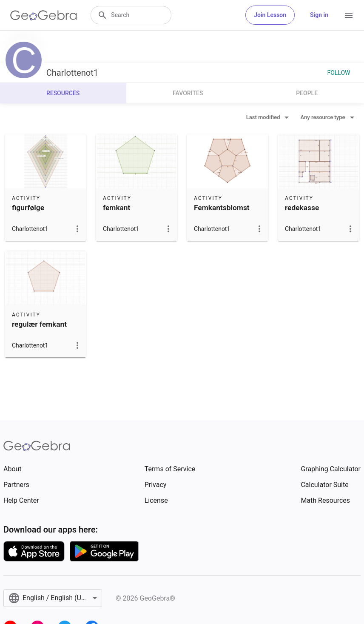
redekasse (302, 208)
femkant (117, 208)
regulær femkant (39, 324)
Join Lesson (270, 15)
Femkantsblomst (222, 208)
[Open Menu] (349, 15)
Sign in (319, 15)
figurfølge (28, 208)
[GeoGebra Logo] (44, 15)
